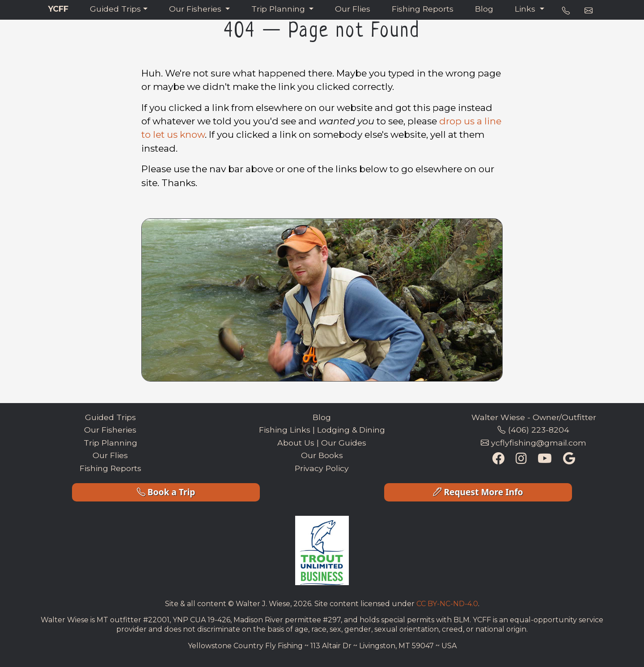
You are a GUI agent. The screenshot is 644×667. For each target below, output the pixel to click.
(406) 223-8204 (534, 430)
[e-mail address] (589, 11)
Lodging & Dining (351, 430)
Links (526, 9)
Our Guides (344, 443)
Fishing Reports (423, 9)
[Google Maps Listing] (569, 459)
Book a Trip (166, 492)
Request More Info (478, 492)
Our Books (322, 455)
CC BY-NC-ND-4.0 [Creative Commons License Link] (447, 604)
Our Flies (353, 9)
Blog (484, 9)
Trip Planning (279, 9)
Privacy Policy (322, 468)
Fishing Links (285, 430)
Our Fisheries (196, 9)
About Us (296, 443)
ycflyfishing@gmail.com (534, 443)
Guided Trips (115, 9)
